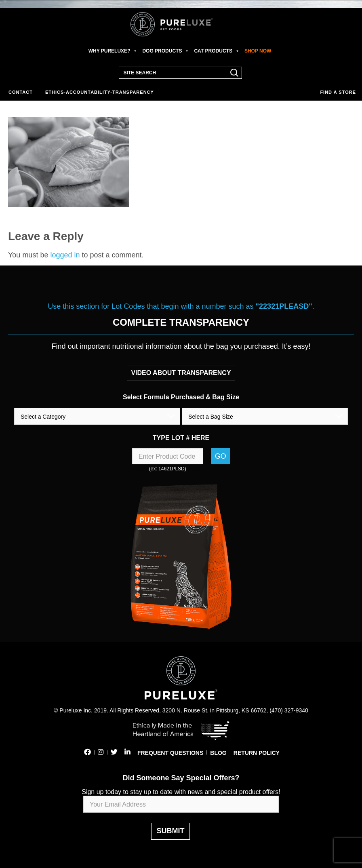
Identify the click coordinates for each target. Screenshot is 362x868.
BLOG (218, 753)
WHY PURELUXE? (113, 51)
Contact (21, 92)
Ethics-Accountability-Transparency (100, 92)
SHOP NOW (258, 51)
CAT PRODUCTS (217, 51)
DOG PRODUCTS (166, 51)
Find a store (338, 92)
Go (221, 456)
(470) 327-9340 (289, 710)
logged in (65, 255)
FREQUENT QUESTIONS (170, 753)
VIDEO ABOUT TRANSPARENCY (181, 373)
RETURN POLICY (257, 753)
